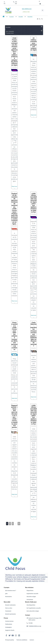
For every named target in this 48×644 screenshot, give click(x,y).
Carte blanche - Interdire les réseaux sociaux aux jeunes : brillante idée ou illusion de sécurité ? (34, 334)
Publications (9, 624)
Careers (32, 640)
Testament (8, 611)
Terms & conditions (22, 640)
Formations (30, 600)
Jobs (6, 594)
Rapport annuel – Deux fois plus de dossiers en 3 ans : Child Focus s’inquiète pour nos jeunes (14, 416)
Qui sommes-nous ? (11, 590)
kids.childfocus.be (27, 9)
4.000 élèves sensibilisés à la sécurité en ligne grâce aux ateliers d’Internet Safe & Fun (34, 203)
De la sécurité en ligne (33, 611)
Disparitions (30, 590)
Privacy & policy (10, 640)
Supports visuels (10, 630)
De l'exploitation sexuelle (34, 608)
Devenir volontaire (10, 605)
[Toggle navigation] (43, 10)
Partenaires (8, 597)
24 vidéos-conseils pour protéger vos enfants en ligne (34, 44)
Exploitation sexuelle (32, 594)
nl (4, 2)
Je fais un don (26, 12)
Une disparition (31, 605)
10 (19, 524)
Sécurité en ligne (31, 597)
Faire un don (9, 608)
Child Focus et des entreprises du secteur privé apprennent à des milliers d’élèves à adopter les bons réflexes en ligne (14, 52)
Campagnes (8, 627)
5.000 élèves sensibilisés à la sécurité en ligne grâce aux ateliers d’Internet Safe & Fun (34, 415)
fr (5, 4)
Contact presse (9, 621)
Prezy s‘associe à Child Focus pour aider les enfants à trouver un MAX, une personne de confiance (14, 336)
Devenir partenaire (11, 614)
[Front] (8, 10)
